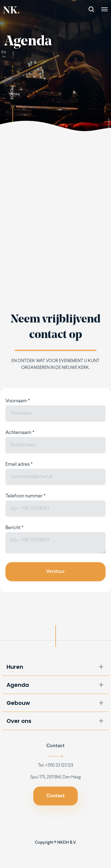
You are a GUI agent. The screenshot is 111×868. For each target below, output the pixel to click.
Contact (55, 746)
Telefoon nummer (25, 496)
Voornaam (18, 401)
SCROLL (12, 93)
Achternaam (20, 433)
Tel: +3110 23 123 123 (55, 765)
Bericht (14, 528)
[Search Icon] (91, 9)
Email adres (19, 464)
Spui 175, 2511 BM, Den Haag (55, 777)
